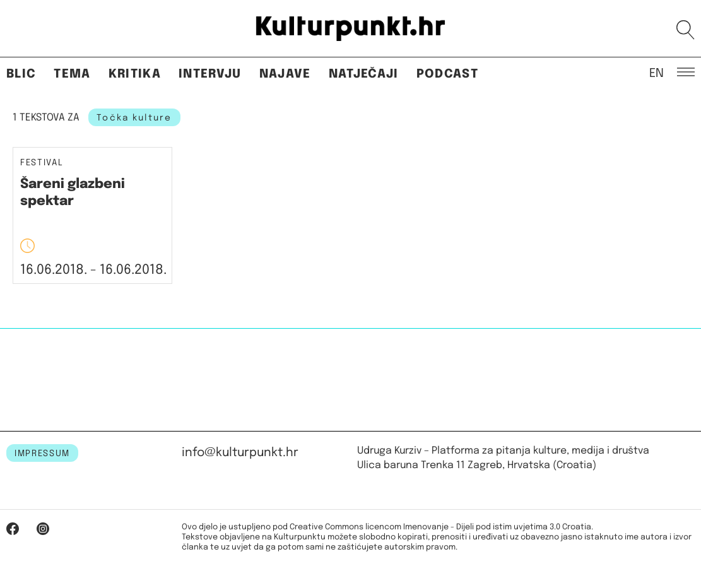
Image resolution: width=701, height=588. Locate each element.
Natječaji (364, 74)
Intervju (210, 74)
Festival (42, 163)
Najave (285, 74)
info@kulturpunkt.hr (240, 453)
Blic (21, 74)
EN (657, 73)
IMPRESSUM (42, 454)
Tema (72, 74)
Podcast (447, 74)
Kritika (135, 74)
